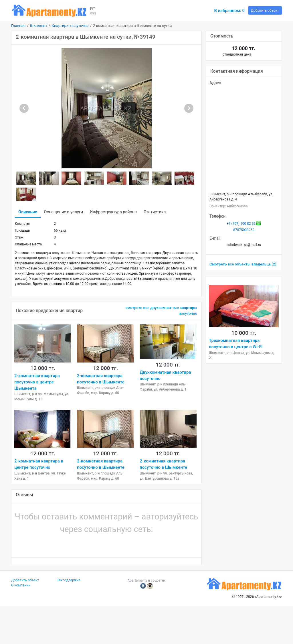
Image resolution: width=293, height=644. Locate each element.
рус (93, 8)
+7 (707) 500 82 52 (241, 224)
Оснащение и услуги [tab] (64, 212)
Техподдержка (69, 580)
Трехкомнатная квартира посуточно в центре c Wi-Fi (236, 344)
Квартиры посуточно (70, 26)
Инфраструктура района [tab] (113, 212)
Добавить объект (265, 11)
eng (93, 13)
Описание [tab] (28, 212)
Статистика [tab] (155, 212)
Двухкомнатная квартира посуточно (165, 375)
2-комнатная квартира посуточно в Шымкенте (101, 379)
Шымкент (39, 26)
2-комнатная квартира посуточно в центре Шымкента (37, 382)
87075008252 (244, 230)
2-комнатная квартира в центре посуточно (39, 464)
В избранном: (229, 11)
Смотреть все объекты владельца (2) (243, 264)
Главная (18, 26)
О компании (21, 585)
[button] (87, 544)
